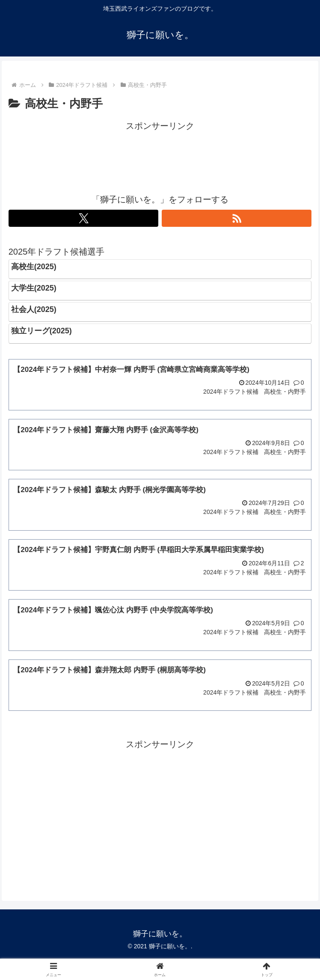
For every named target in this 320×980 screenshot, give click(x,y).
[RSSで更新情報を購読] (237, 218)
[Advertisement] (160, 155)
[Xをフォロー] (84, 218)
